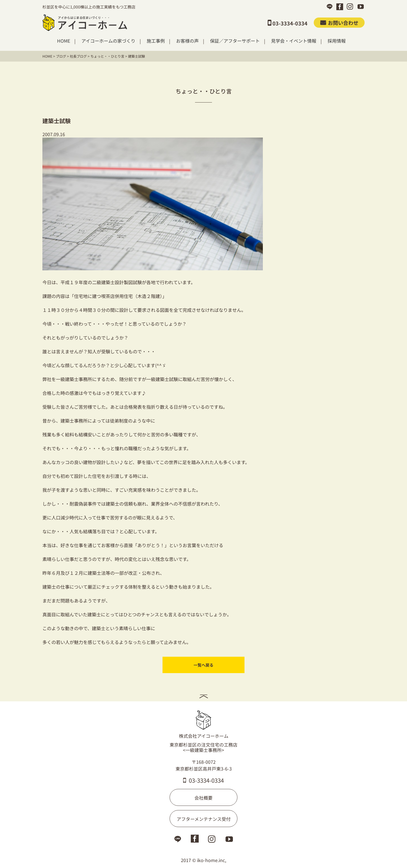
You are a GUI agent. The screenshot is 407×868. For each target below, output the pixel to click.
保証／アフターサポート (235, 41)
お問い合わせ (339, 23)
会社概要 (203, 798)
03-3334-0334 (203, 780)
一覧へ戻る (203, 665)
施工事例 (156, 41)
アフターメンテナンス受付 (204, 819)
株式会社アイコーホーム (204, 725)
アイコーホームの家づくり (108, 41)
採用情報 (337, 41)
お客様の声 (187, 41)
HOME (64, 41)
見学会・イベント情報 (294, 41)
